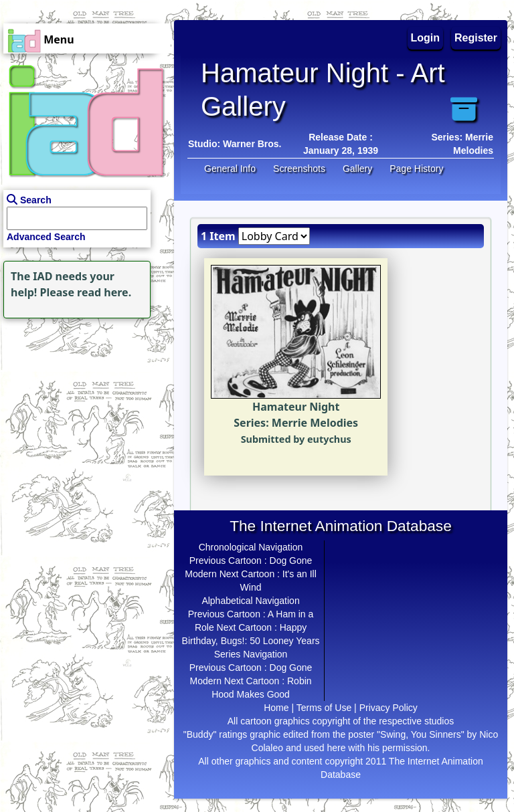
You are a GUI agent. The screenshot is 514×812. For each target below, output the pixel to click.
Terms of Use (324, 708)
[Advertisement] (84, 405)
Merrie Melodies (315, 423)
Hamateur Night (296, 407)
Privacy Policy (389, 708)
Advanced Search (46, 237)
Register (476, 38)
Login (426, 38)
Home (276, 708)
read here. (104, 292)
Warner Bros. (252, 144)
